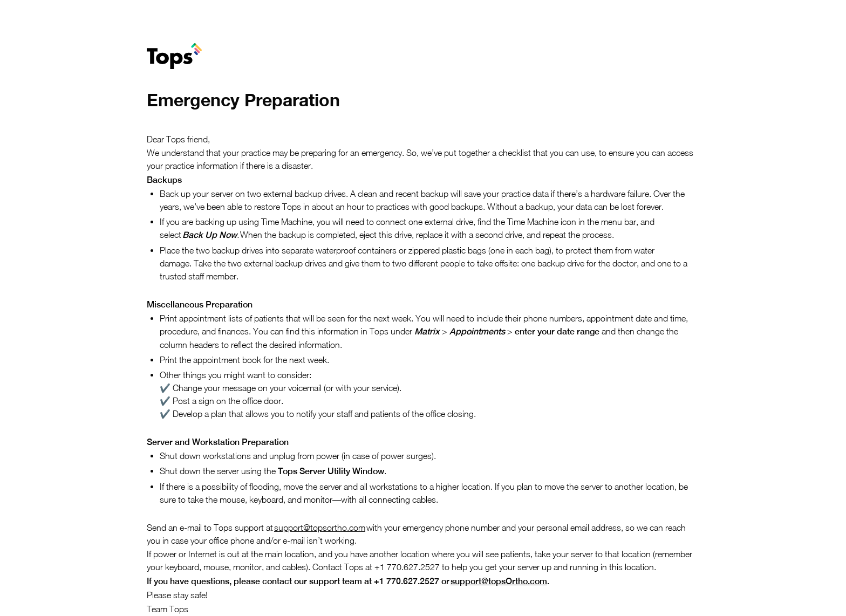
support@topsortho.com (320, 528)
